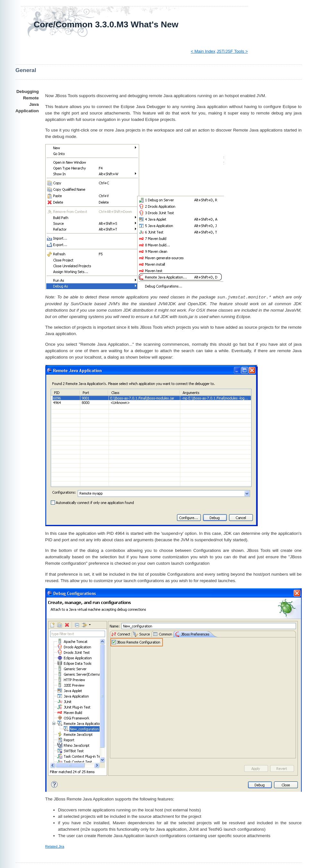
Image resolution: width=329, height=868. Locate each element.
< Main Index (203, 51)
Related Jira (55, 846)
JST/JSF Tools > (232, 51)
